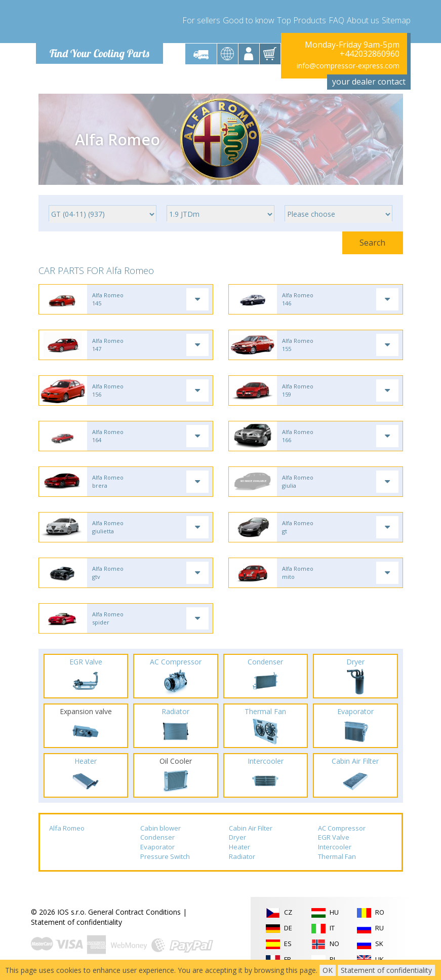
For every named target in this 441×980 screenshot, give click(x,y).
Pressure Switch (165, 856)
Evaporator (157, 847)
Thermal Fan (337, 856)
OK (328, 970)
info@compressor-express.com (348, 66)
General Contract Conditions (134, 912)
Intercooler (335, 847)
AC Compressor (342, 828)
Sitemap (396, 20)
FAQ (336, 20)
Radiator (242, 856)
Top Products (302, 20)
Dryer (237, 837)
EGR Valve (334, 837)
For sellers (201, 20)
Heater (239, 847)
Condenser (157, 837)
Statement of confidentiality (76, 922)
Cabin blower (161, 828)
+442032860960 (370, 54)
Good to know (249, 20)
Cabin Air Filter (251, 828)
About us (363, 20)
